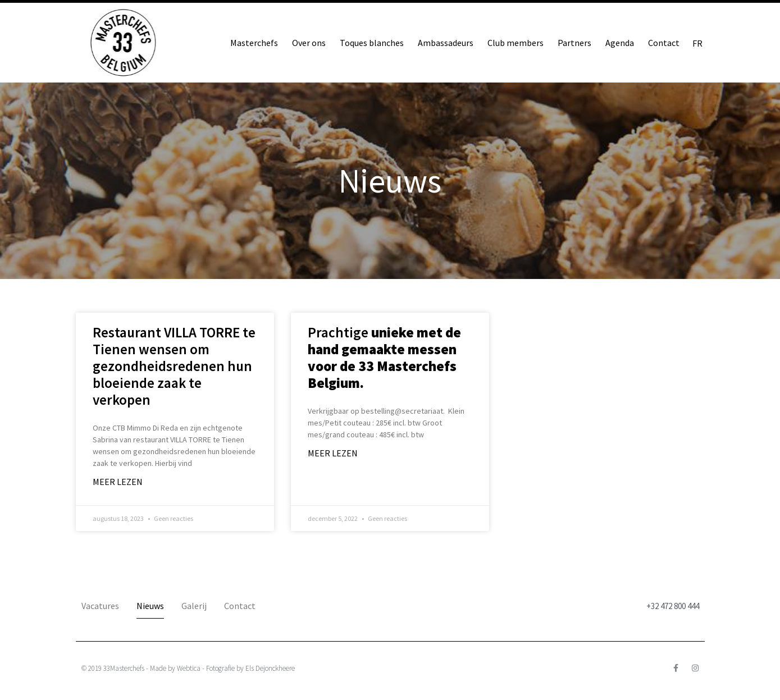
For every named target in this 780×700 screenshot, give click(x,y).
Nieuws (150, 606)
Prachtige (384, 358)
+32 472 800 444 (673, 606)
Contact (664, 43)
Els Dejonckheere (270, 668)
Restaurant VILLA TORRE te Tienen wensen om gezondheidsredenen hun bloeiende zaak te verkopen (174, 366)
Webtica (189, 668)
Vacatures (100, 606)
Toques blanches (372, 43)
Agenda (620, 43)
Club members (516, 43)
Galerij (194, 606)
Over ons (309, 43)
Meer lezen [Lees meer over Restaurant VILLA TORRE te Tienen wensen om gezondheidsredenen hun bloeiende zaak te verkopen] (118, 482)
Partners (574, 43)
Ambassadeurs (446, 43)
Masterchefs (254, 43)
